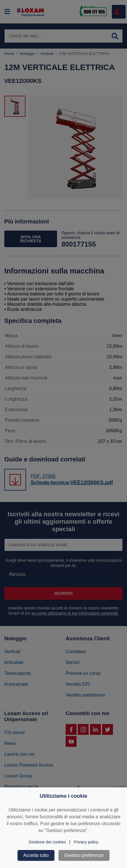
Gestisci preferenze (84, 855)
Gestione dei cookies (47, 842)
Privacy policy (86, 842)
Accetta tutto (36, 855)
